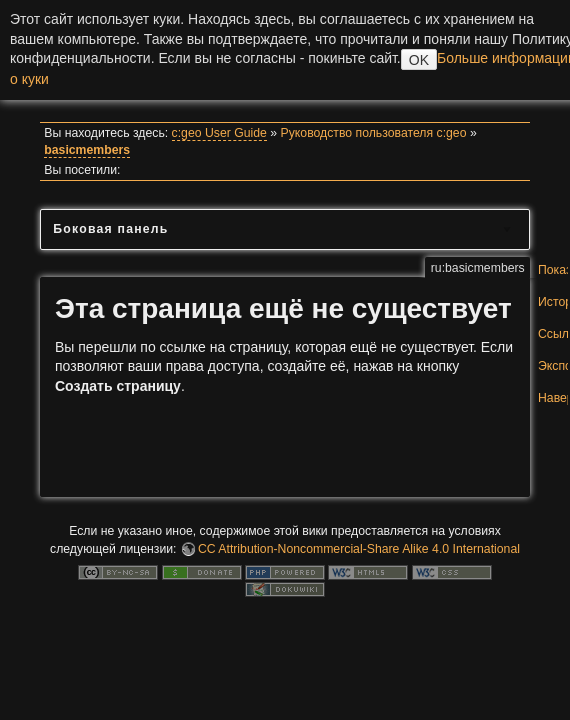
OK (419, 60)
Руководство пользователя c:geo (374, 133)
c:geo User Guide (219, 133)
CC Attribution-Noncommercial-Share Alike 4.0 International (359, 549)
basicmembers (87, 150)
